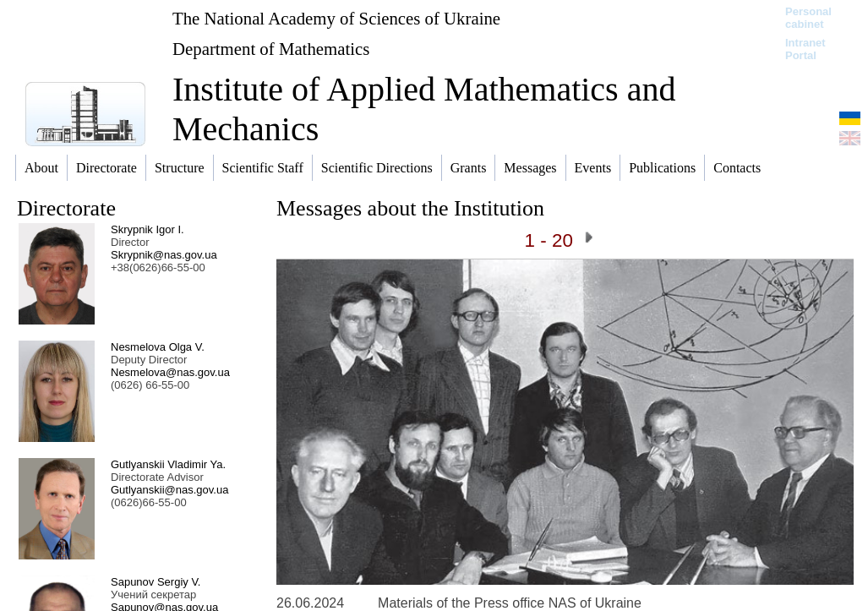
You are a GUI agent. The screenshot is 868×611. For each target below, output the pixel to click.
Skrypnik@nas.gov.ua (164, 255)
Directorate (66, 208)
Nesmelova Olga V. (158, 347)
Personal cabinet (808, 18)
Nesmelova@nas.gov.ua (170, 372)
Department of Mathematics (271, 49)
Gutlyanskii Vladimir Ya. (168, 464)
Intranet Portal (805, 49)
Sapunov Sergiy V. (156, 582)
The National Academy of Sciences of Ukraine (336, 18)
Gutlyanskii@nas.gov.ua (169, 490)
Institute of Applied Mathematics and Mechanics (424, 109)
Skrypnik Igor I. (147, 229)
